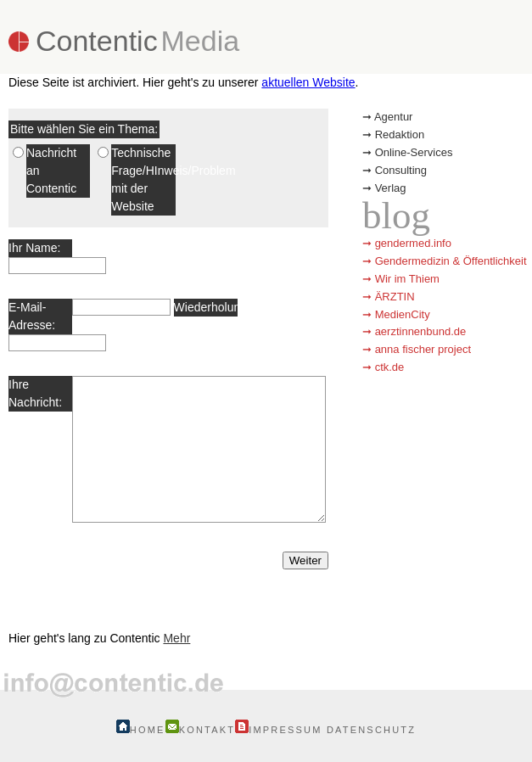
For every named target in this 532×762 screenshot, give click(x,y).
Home (141, 730)
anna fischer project (423, 349)
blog (396, 216)
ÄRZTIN (395, 297)
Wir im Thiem (407, 279)
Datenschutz (371, 730)
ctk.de (390, 367)
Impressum (278, 730)
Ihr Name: (34, 248)
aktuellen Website (308, 82)
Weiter (305, 560)
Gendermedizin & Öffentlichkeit (451, 261)
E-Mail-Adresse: (32, 316)
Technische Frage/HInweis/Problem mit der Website (143, 179)
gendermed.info (413, 243)
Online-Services (414, 152)
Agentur (394, 117)
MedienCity (403, 314)
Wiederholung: (206, 307)
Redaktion (400, 134)
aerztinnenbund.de (421, 331)
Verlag (391, 188)
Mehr (176, 638)
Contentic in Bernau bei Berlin (131, 610)
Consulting (401, 170)
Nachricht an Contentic (51, 171)
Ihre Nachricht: (35, 393)
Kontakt (201, 730)
